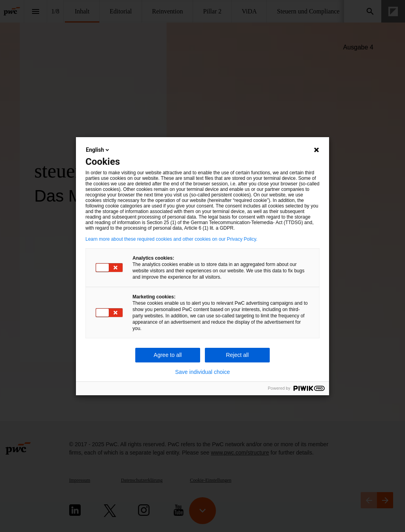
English (98, 150)
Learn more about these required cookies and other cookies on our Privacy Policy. (171, 239)
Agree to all (168, 355)
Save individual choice (203, 372)
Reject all (237, 355)
